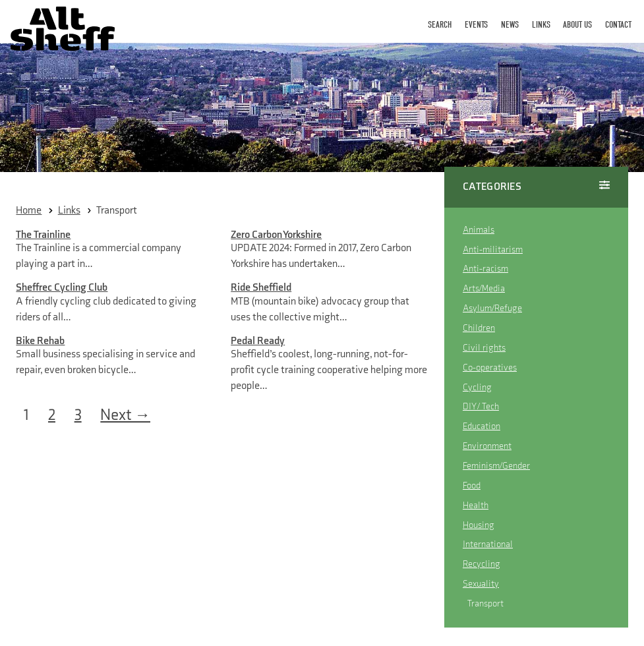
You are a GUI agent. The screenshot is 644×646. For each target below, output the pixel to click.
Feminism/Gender (496, 466)
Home (29, 211)
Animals (479, 230)
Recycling (482, 564)
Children (479, 328)
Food (472, 485)
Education (482, 426)
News (510, 25)
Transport (117, 211)
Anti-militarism (493, 250)
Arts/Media (484, 288)
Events (476, 25)
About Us (577, 25)
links (69, 211)
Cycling (477, 387)
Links (541, 25)
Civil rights (484, 348)
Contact (618, 25)
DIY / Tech (481, 406)
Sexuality (481, 584)
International (488, 544)
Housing (479, 525)
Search (440, 25)
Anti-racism (485, 269)
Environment (487, 446)
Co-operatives (490, 367)
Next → (125, 415)
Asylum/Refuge (492, 308)
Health (476, 505)
